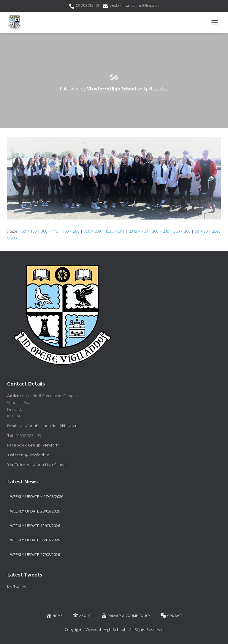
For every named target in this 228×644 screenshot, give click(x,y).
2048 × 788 (138, 232)
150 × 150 (28, 232)
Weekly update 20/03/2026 (35, 512)
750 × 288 (71, 232)
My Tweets (17, 587)
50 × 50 (201, 232)
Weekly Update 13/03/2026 (35, 526)
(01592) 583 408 (88, 6)
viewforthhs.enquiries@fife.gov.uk (134, 6)
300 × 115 (49, 232)
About (82, 616)
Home (54, 616)
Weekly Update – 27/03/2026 (37, 497)
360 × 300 (182, 232)
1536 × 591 (115, 232)
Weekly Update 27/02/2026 (35, 555)
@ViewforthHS (38, 455)
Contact (171, 616)
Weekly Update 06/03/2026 (35, 540)
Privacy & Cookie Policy (126, 616)
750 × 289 (92, 232)
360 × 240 (160, 232)
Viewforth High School (47, 465)
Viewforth (51, 446)
